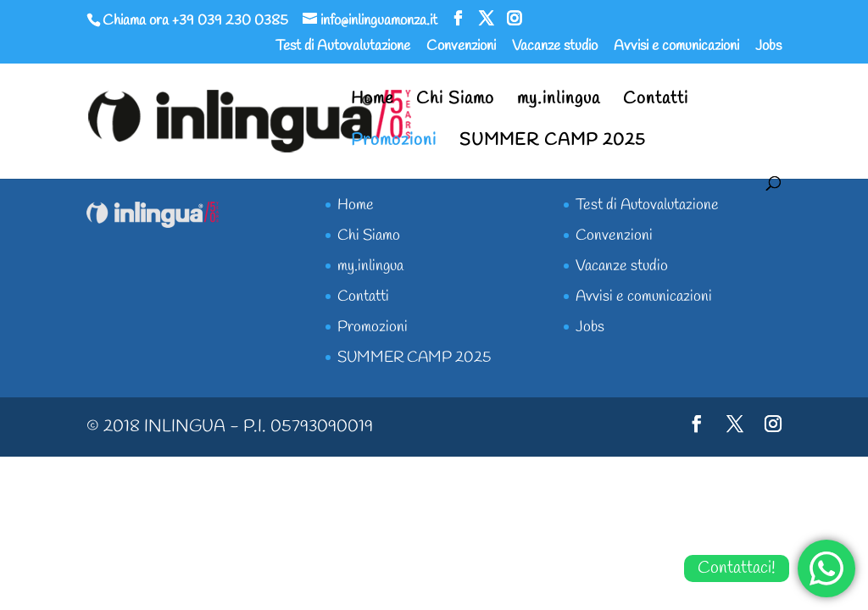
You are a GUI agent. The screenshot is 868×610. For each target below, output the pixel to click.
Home (372, 102)
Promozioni (394, 143)
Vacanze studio (555, 47)
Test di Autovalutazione (343, 47)
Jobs (768, 47)
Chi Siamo (455, 102)
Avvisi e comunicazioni (676, 47)
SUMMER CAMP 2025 (553, 143)
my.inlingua (559, 102)
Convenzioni (461, 47)
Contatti (656, 102)
